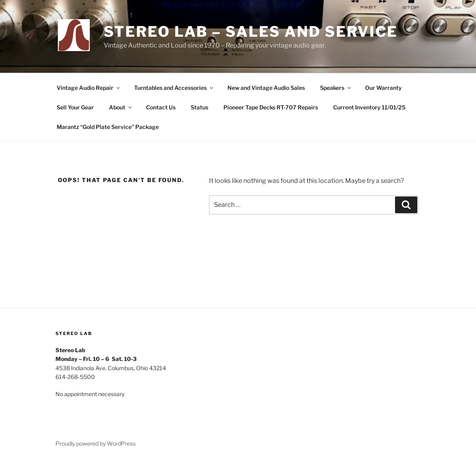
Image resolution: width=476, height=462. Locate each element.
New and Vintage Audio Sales (266, 88)
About (121, 107)
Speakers (336, 88)
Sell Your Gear (75, 107)
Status (199, 107)
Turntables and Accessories (174, 88)
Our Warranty (383, 88)
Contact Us (161, 107)
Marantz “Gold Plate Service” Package (108, 127)
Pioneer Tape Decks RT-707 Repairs (271, 107)
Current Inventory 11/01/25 (369, 107)
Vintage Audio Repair (89, 88)
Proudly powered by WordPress (96, 443)
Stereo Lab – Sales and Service (251, 32)
